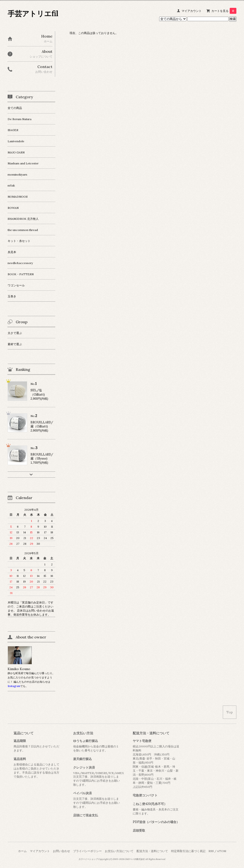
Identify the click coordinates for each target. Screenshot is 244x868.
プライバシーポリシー (87, 851)
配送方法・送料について (152, 851)
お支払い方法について (119, 851)
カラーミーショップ (88, 859)
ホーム (22, 851)
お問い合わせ (61, 851)
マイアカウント (192, 11)
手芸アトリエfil (33, 14)
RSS (211, 851)
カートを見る (224, 11)
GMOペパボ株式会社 (135, 859)
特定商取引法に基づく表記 (188, 851)
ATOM (222, 851)
